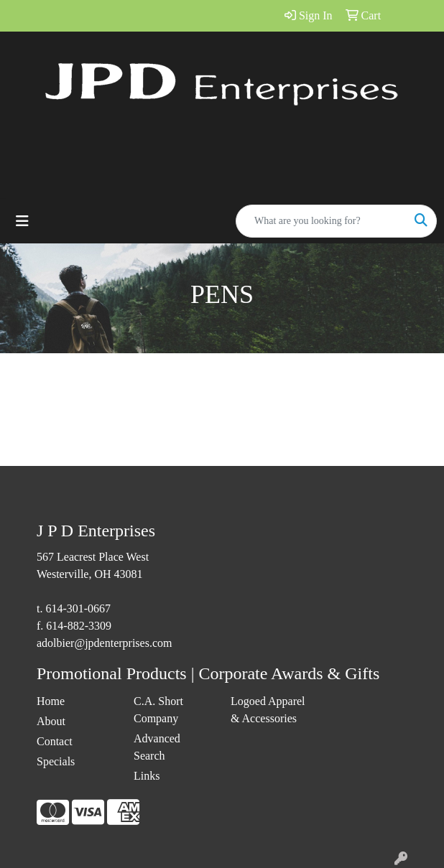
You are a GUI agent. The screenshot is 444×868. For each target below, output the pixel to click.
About (51, 721)
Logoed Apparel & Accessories (268, 710)
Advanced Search (157, 747)
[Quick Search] (321, 221)
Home (51, 701)
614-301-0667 (78, 608)
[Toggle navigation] (22, 221)
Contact (55, 741)
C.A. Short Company (158, 710)
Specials (56, 761)
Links (147, 776)
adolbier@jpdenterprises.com (104, 643)
